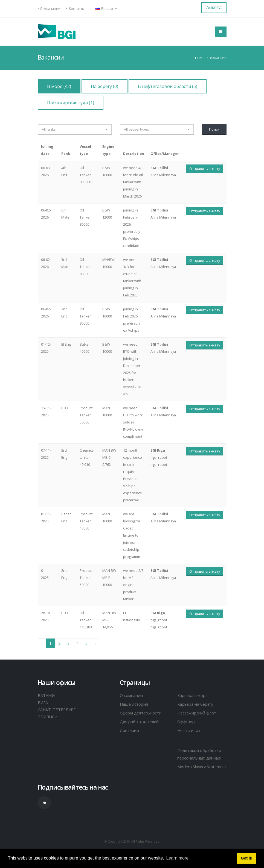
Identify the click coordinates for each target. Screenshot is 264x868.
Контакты (75, 9)
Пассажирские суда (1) (71, 103)
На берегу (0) (105, 86)
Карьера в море (194, 695)
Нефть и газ (190, 730)
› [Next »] (95, 643)
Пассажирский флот (198, 713)
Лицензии (131, 730)
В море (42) (59, 86)
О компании (49, 9)
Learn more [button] (177, 858)
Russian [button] (106, 9)
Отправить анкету (205, 169)
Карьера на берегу (197, 704)
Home (200, 58)
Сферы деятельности (142, 713)
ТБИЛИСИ (48, 717)
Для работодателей (140, 722)
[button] (75, 130)
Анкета (214, 7)
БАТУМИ (47, 695)
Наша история (135, 704)
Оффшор (186, 722)
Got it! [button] (246, 858)
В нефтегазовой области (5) (168, 86)
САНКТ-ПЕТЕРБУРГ (57, 710)
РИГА (43, 702)
